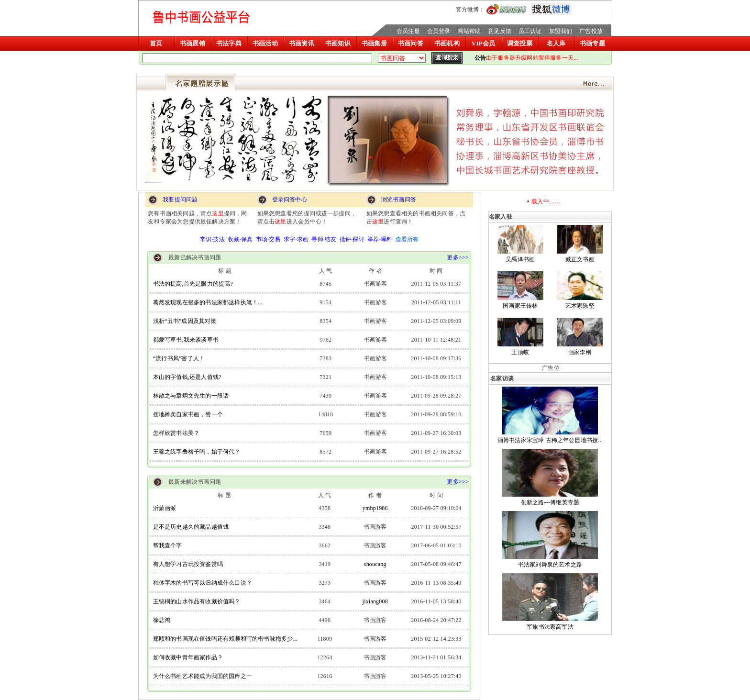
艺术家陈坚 (580, 306)
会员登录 (439, 31)
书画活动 (265, 43)
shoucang (375, 564)
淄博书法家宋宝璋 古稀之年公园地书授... (550, 440)
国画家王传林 (520, 306)
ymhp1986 (375, 508)
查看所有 (407, 239)
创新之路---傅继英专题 (550, 502)
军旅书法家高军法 (550, 627)
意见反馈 (500, 31)
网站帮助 (469, 31)
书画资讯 (302, 43)
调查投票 (520, 43)
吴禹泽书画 (520, 259)
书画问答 (411, 43)
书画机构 (447, 43)
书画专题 (592, 43)
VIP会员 (483, 43)
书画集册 (374, 43)
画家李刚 (580, 352)
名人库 (556, 43)
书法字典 (229, 43)
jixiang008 (375, 601)
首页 (156, 43)
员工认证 (530, 31)
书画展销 (193, 43)
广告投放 (591, 31)
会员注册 (408, 31)
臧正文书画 (580, 259)
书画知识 (338, 43)
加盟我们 (561, 31)
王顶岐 (520, 352)
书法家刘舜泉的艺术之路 (550, 565)
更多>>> (459, 257)
